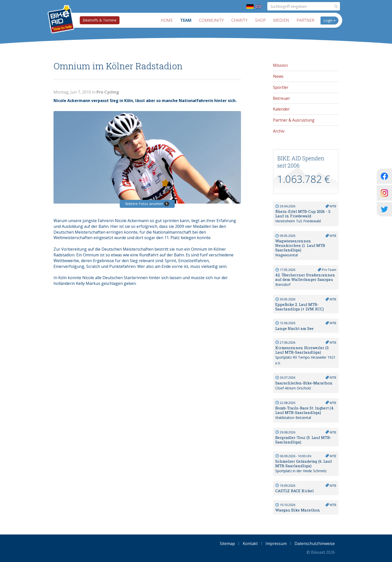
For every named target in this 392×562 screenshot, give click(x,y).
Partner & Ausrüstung (294, 120)
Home (167, 20)
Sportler (281, 87)
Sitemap (227, 543)
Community (211, 20)
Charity (239, 20)
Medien (281, 20)
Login (329, 20)
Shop (260, 20)
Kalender (281, 109)
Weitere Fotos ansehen (147, 204)
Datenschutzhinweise (315, 543)
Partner (305, 20)
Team (186, 20)
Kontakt (250, 543)
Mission (280, 65)
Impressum (276, 543)
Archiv (279, 131)
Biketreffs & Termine (100, 20)
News (278, 76)
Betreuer (281, 98)
